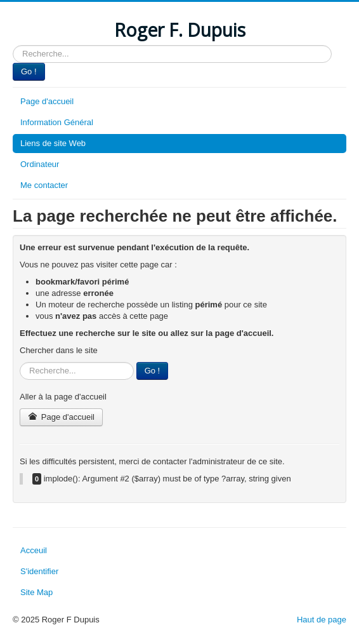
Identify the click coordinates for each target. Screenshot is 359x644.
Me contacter (44, 185)
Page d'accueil (47, 101)
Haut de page (322, 620)
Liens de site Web (53, 143)
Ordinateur (40, 164)
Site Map (36, 592)
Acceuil (34, 550)
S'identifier (39, 571)
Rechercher (13, 45)
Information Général (57, 122)
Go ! (29, 71)
